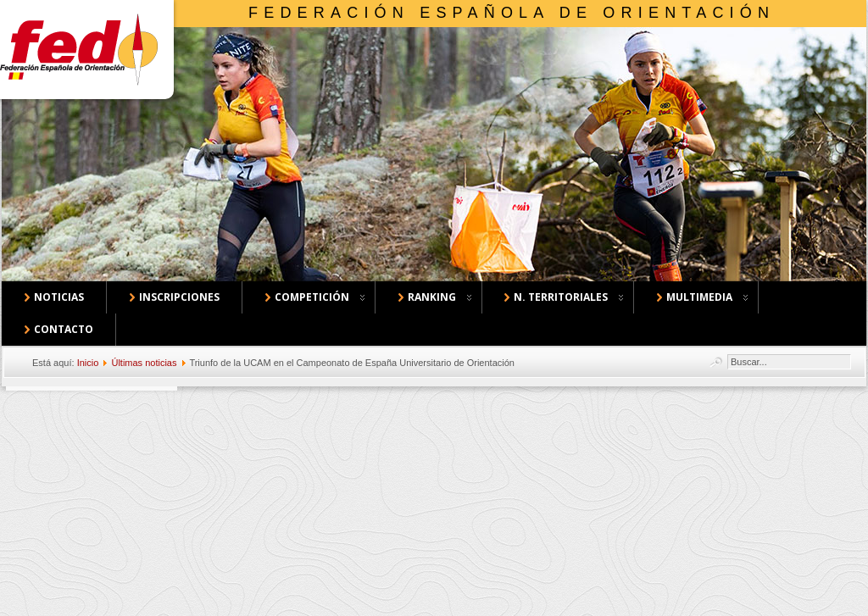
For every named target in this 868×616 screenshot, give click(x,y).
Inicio (88, 363)
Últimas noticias (144, 363)
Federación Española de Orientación (512, 13)
